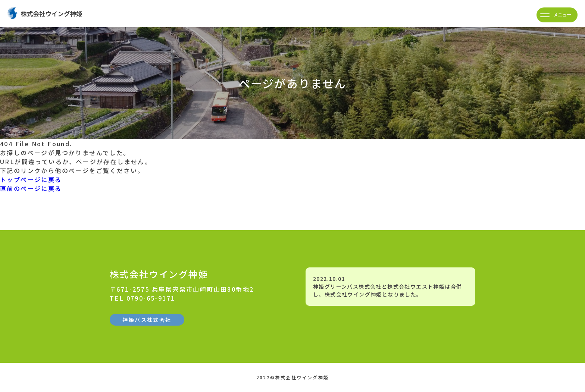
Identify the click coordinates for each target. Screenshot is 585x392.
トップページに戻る (31, 179)
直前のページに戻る (31, 188)
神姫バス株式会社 (147, 320)
